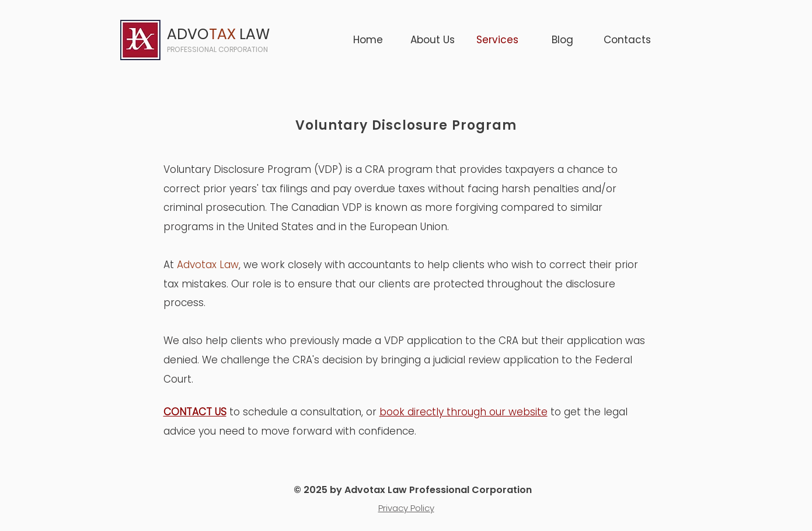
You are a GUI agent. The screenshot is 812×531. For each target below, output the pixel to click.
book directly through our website (463, 412)
